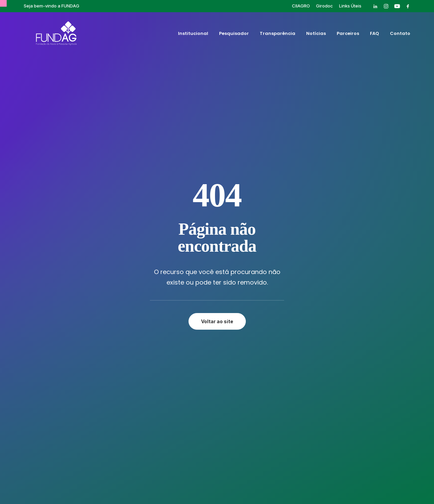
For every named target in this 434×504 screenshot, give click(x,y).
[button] (375, 6)
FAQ (374, 35)
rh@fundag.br (59, 339)
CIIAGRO (301, 6)
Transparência (278, 35)
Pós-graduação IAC (293, 308)
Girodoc (324, 6)
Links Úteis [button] (350, 6)
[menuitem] (301, 6)
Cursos (278, 292)
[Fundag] (47, 35)
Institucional (193, 35)
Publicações (284, 316)
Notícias (316, 35)
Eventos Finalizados (294, 300)
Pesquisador (234, 35)
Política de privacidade (217, 476)
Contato (400, 35)
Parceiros (348, 35)
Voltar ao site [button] (217, 191)
